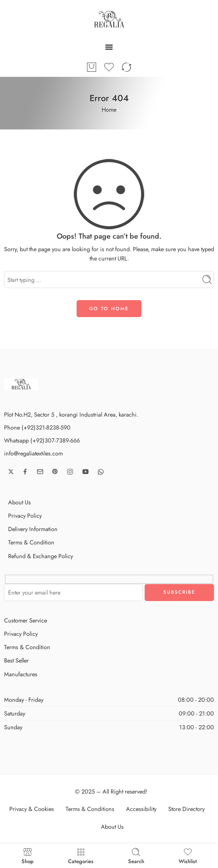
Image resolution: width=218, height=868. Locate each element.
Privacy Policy (25, 516)
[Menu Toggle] (109, 47)
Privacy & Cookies (32, 809)
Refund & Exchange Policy (41, 556)
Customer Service (26, 620)
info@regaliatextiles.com (33, 453)
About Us (19, 502)
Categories (81, 856)
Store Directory (186, 809)
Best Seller (16, 660)
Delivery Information (33, 529)
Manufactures (21, 674)
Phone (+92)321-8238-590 (37, 427)
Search (136, 856)
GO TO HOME (109, 309)
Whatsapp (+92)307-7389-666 (42, 440)
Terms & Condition (31, 542)
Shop (28, 856)
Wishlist (188, 856)
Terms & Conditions (90, 809)
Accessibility (141, 809)
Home (109, 109)
